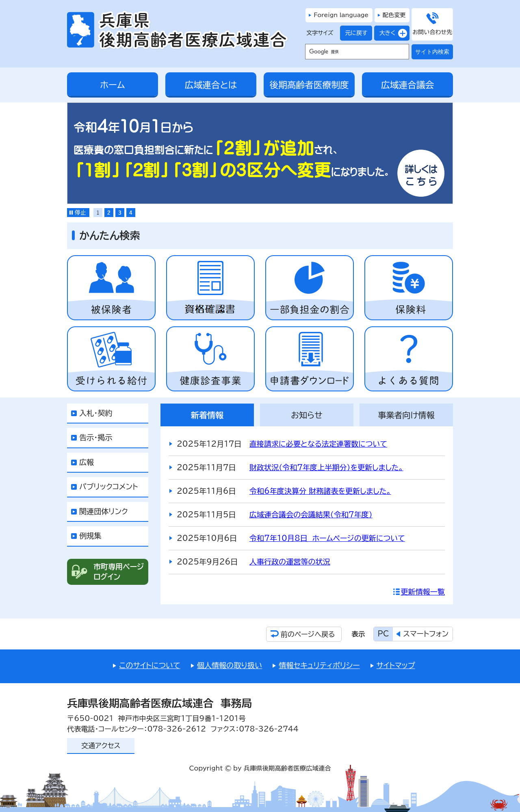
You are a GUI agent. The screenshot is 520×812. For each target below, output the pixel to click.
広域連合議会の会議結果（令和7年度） (311, 515)
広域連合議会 (407, 85)
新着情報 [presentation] (207, 415)
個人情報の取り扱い (230, 665)
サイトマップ (396, 665)
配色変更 (394, 15)
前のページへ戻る (308, 634)
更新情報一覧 (423, 592)
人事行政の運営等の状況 (290, 562)
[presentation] (98, 213)
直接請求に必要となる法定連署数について (318, 444)
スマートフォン (426, 634)
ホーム (112, 85)
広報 (87, 462)
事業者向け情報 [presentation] (406, 415)
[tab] (98, 213)
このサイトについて (149, 665)
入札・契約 (96, 413)
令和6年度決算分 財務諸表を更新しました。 (320, 491)
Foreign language (341, 15)
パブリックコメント (109, 486)
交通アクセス (101, 746)
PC (383, 634)
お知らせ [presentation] (307, 415)
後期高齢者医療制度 (309, 85)
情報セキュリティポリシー (319, 665)
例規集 (90, 536)
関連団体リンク (104, 511)
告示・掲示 (96, 437)
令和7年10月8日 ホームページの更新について (327, 538)
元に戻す (354, 33)
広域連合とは (211, 85)
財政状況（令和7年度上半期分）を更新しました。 (326, 467)
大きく (385, 33)
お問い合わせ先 (432, 32)
